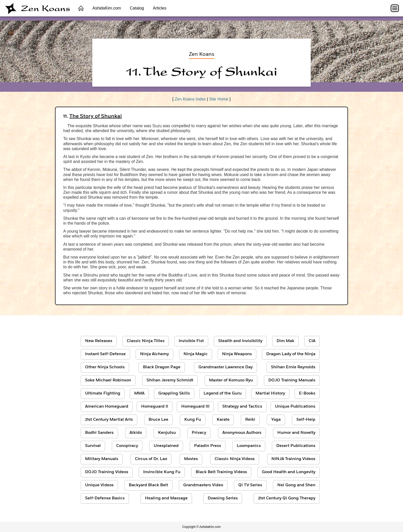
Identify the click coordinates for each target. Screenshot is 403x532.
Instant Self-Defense (105, 354)
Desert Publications (296, 446)
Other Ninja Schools (105, 367)
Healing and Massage (166, 498)
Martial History (270, 393)
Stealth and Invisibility (240, 341)
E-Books (307, 393)
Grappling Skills (174, 393)
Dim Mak (285, 341)
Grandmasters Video (203, 485)
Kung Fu (193, 420)
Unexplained (166, 446)
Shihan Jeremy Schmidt (170, 380)
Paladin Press (208, 446)
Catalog (137, 8)
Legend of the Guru (223, 393)
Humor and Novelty (296, 433)
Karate (223, 420)
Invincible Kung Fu (162, 472)
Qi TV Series (250, 485)
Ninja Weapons (237, 354)
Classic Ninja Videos (235, 459)
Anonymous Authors (242, 433)
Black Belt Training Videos (221, 472)
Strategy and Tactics (242, 407)
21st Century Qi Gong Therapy (287, 498)
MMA (139, 393)
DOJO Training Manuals (292, 380)
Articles (160, 8)
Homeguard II (155, 407)
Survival (93, 446)
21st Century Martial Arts (109, 420)
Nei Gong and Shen (296, 485)
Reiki (250, 420)
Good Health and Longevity (289, 472)
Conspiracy (127, 446)
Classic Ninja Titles (146, 341)
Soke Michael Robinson (108, 380)
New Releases (99, 341)
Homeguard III (195, 407)
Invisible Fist (191, 341)
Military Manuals (102, 459)
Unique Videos (99, 485)
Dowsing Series (223, 498)
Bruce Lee (158, 420)
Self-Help (306, 420)
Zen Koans (38, 8)
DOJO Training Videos (107, 472)
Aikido (136, 433)
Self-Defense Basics (105, 498)
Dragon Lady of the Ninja (291, 354)
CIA (312, 341)
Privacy (199, 433)
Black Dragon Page (162, 367)
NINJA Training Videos (293, 459)
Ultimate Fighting (103, 393)
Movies (191, 459)
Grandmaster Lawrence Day (226, 367)
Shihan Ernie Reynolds (293, 367)
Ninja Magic (196, 354)
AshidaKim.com (107, 8)
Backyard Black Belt (148, 485)
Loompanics (249, 446)
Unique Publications (295, 407)
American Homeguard (107, 407)
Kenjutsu (167, 433)
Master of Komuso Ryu (231, 380)
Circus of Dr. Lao (151, 459)
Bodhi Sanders (99, 433)
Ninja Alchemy (154, 354)
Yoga (276, 420)
